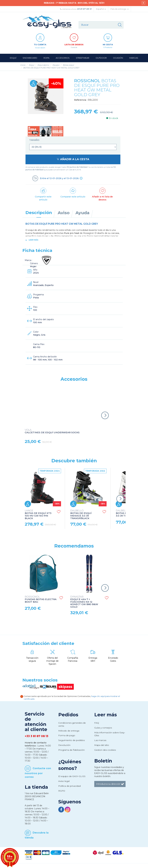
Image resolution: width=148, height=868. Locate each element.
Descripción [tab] (39, 213)
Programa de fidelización (71, 750)
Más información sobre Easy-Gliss (110, 734)
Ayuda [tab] (82, 213)
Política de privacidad (69, 786)
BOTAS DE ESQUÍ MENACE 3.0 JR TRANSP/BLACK (81, 515)
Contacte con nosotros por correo (38, 772)
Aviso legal (64, 781)
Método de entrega (69, 731)
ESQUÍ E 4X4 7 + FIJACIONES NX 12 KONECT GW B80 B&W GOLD (84, 602)
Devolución (64, 745)
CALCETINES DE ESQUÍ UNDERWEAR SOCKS (52, 431)
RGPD (62, 791)
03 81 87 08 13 (84, 9)
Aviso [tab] (64, 213)
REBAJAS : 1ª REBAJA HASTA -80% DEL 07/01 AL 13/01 (74, 3)
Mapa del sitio (102, 745)
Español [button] (101, 9)
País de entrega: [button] (120, 9)
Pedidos (68, 715)
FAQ (97, 723)
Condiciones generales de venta (72, 724)
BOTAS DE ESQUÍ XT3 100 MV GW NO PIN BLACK (38, 515)
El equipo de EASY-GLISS (72, 776)
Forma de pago (67, 735)
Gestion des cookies (105, 750)
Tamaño (35, 140)
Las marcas (100, 740)
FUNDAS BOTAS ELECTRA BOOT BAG (41, 599)
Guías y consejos (103, 728)
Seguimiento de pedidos (71, 740)
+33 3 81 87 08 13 (37, 736)
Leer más (33, 240)
